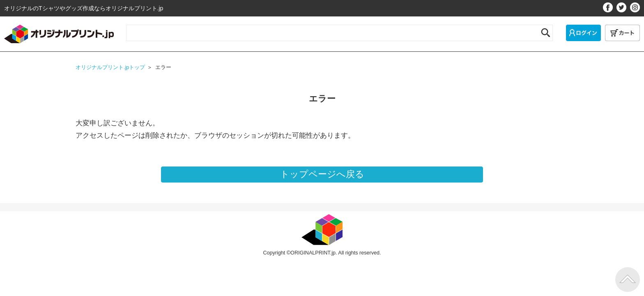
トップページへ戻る (322, 174)
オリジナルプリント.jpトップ (110, 67)
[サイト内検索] (331, 31)
